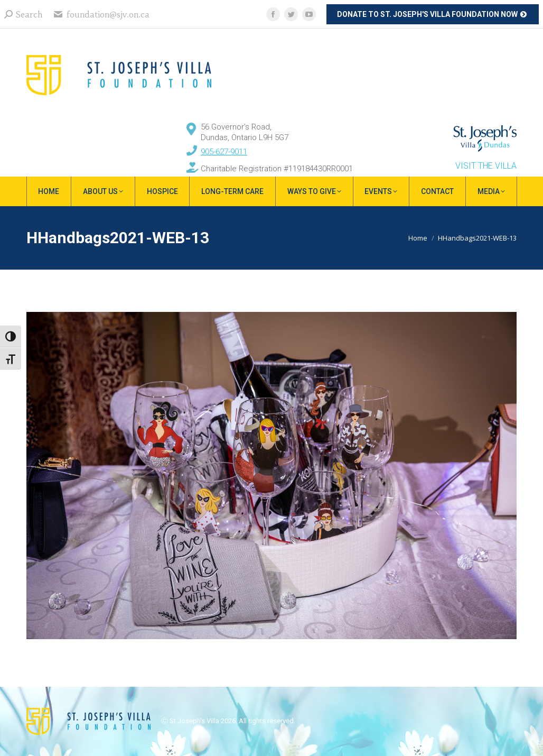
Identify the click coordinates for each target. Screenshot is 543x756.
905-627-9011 (224, 152)
